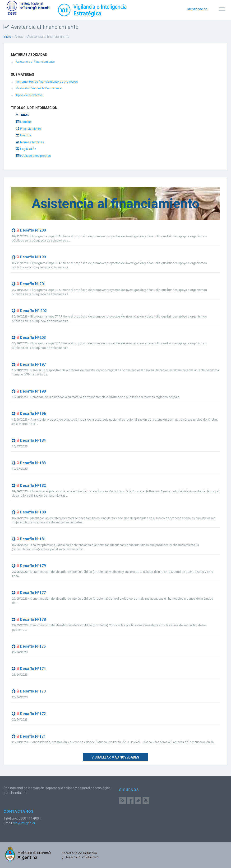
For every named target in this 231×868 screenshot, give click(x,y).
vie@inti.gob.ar (24, 823)
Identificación (197, 9)
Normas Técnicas (30, 142)
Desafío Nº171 (33, 736)
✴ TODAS (22, 115)
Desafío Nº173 (33, 691)
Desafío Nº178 (33, 619)
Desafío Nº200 (33, 230)
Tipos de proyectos (29, 95)
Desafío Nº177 (33, 593)
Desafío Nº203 (33, 338)
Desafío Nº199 (33, 257)
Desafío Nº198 (33, 391)
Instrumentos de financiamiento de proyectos (47, 82)
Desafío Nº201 (33, 284)
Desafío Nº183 (33, 463)
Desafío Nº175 (33, 646)
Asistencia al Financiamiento (35, 62)
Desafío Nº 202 (33, 311)
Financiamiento (28, 129)
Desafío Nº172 (33, 714)
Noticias (24, 122)
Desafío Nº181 (33, 539)
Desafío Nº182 (33, 486)
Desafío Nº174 (33, 669)
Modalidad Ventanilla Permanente (39, 88)
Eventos (23, 135)
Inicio (7, 37)
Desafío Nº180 (33, 512)
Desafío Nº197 (33, 364)
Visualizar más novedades (115, 757)
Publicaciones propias (33, 156)
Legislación (26, 149)
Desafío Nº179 (33, 566)
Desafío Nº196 (33, 414)
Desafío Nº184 (33, 440)
